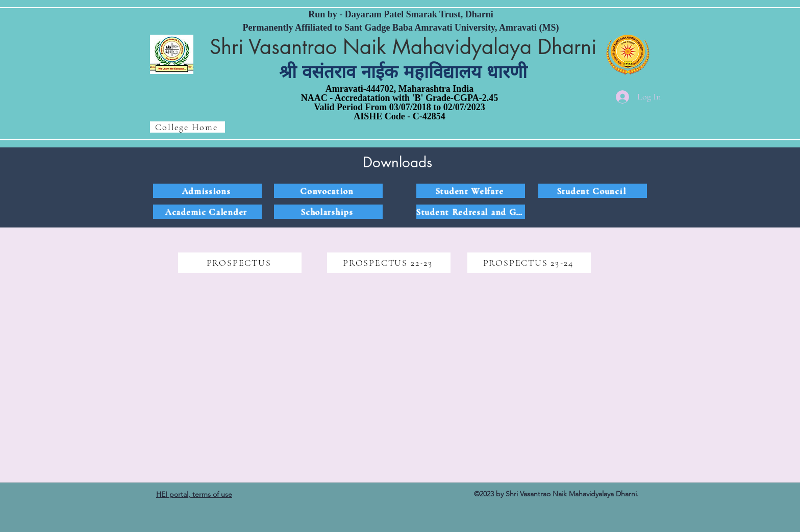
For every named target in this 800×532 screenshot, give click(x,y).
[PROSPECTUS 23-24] (529, 263)
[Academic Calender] (207, 212)
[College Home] (187, 127)
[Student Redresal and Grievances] (471, 212)
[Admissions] (207, 191)
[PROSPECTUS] (240, 263)
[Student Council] (593, 191)
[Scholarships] (328, 212)
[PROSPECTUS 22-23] (389, 263)
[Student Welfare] (471, 191)
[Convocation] (328, 191)
